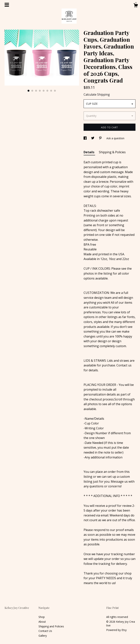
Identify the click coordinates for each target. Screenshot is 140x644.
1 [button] (28, 91)
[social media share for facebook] (85, 138)
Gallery (43, 636)
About (42, 622)
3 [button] (36, 91)
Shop (42, 617)
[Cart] (136, 6)
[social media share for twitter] (93, 138)
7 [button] (51, 91)
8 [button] (55, 91)
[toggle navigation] (7, 5)
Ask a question (115, 138)
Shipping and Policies (51, 626)
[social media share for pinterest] (101, 138)
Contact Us (45, 631)
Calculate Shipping (97, 94)
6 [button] (47, 91)
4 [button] (40, 91)
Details (89, 152)
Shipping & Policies (112, 152)
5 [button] (44, 91)
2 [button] (32, 91)
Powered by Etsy (116, 630)
